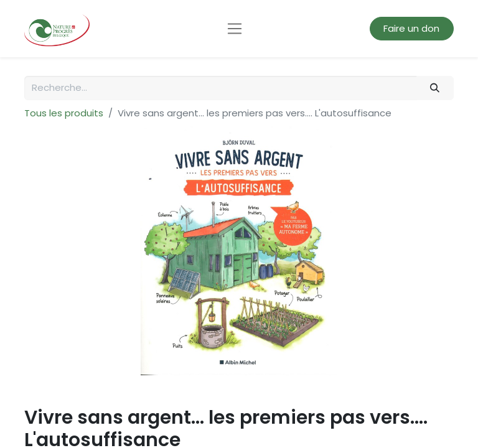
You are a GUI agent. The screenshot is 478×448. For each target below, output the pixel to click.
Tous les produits (64, 113)
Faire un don (411, 28)
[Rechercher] (435, 88)
